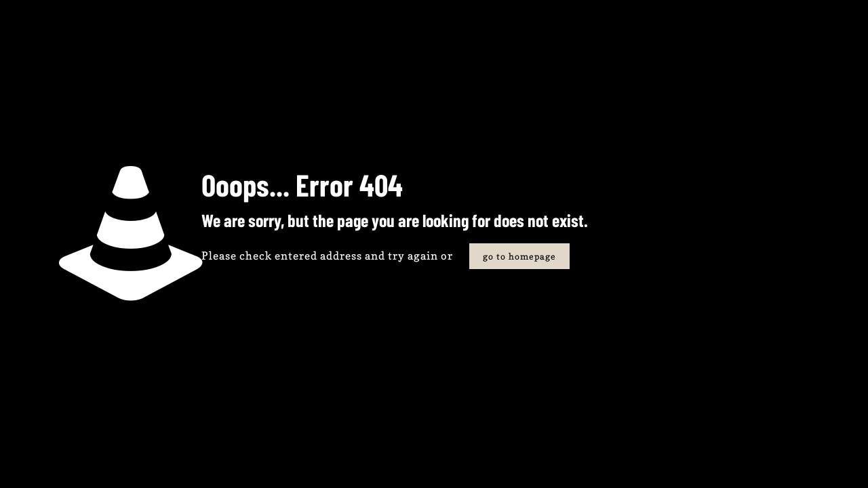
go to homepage (519, 256)
